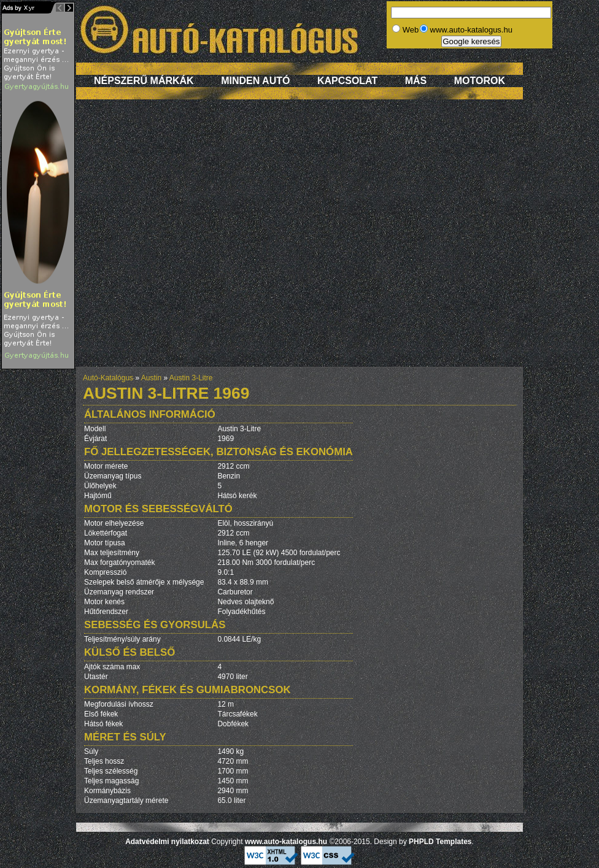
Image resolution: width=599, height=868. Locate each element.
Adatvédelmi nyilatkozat (167, 842)
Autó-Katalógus (108, 378)
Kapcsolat (347, 81)
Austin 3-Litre (191, 378)
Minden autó (255, 81)
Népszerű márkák (144, 81)
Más (416, 81)
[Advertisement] (128, 239)
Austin (151, 378)
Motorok (480, 81)
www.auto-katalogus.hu (286, 842)
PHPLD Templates (440, 842)
